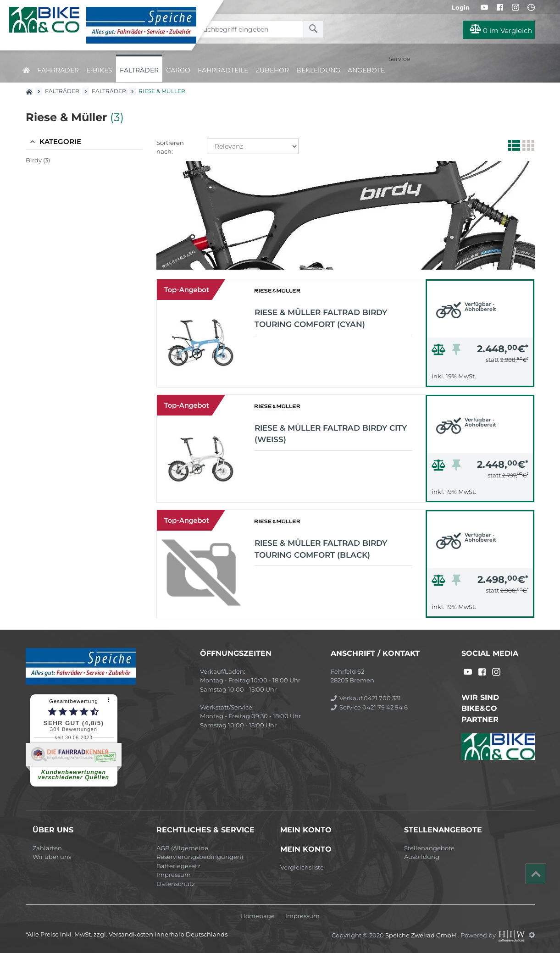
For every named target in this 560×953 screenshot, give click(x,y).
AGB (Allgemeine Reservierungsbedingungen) (200, 853)
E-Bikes (99, 70)
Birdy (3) (38, 160)
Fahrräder (58, 70)
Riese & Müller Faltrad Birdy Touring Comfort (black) (321, 549)
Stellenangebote (429, 848)
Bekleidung (318, 70)
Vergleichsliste (302, 867)
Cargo (178, 70)
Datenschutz (176, 884)
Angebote (366, 70)
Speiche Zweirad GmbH (421, 935)
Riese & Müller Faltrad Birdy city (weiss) (331, 434)
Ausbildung (422, 857)
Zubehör (272, 70)
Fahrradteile (223, 70)
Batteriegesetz (178, 866)
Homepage (258, 916)
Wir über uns (52, 857)
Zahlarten (47, 848)
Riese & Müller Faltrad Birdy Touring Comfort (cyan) (321, 318)
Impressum (174, 875)
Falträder (139, 70)
